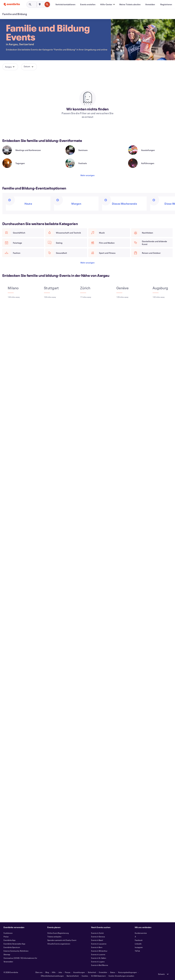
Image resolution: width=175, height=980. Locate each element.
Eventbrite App (9, 940)
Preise (6, 937)
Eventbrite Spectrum (12, 947)
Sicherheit (92, 972)
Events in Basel (97, 940)
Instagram (139, 947)
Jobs (60, 972)
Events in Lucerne (98, 954)
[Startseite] (12, 4)
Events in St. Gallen (99, 958)
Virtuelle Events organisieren (59, 944)
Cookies (85, 976)
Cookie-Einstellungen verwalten (121, 976)
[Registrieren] (166, 4)
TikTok (137, 951)
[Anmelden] (150, 4)
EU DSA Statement (98, 976)
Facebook (139, 940)
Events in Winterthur (99, 951)
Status (113, 972)
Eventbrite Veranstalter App (14, 944)
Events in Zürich (97, 933)
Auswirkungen (79, 972)
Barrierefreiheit (73, 976)
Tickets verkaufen (54, 937)
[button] (107, 4)
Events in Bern (97, 947)
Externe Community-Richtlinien (16, 951)
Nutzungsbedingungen (128, 972)
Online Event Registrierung (58, 933)
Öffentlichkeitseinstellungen (52, 976)
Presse (68, 972)
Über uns (39, 972)
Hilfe (54, 972)
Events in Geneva (98, 937)
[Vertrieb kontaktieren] (65, 4)
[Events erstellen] (88, 4)
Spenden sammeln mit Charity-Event (62, 940)
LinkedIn (138, 944)
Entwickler (103, 972)
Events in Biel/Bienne (100, 965)
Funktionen (8, 933)
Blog (47, 972)
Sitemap (7, 954)
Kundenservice (141, 933)
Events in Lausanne (99, 944)
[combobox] (43, 4)
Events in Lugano (98, 962)
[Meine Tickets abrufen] (130, 4)
